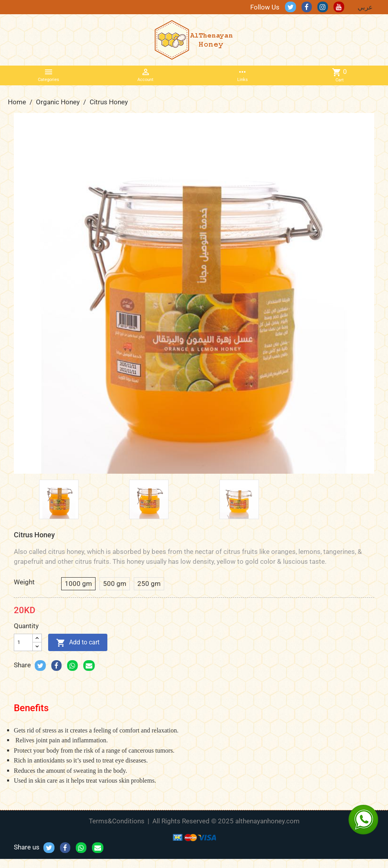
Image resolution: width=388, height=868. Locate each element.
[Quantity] (23, 642)
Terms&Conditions (117, 821)
